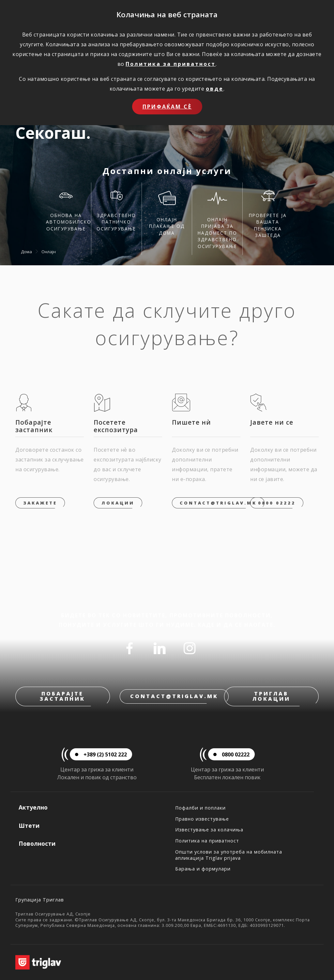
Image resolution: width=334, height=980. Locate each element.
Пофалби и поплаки (200, 808)
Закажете (40, 503)
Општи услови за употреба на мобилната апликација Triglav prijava (229, 855)
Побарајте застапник (62, 696)
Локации (118, 503)
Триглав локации (271, 696)
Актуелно (33, 807)
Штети (29, 826)
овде (215, 89)
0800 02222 (277, 503)
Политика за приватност (171, 64)
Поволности (37, 843)
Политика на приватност (207, 841)
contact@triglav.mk (218, 503)
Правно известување (202, 819)
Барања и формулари (203, 869)
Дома (26, 252)
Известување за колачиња (209, 830)
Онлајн (49, 252)
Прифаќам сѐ (167, 107)
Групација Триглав (40, 900)
